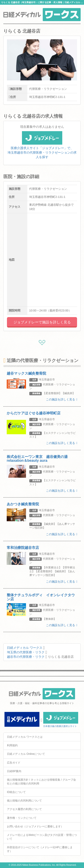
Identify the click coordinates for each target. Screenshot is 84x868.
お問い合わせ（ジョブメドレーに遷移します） (35, 826)
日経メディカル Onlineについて (26, 754)
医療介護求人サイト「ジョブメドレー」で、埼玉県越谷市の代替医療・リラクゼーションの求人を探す (42, 148)
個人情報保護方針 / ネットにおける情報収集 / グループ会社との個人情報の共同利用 (41, 782)
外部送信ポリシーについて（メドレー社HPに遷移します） (40, 849)
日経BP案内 (14, 771)
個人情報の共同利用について (24, 801)
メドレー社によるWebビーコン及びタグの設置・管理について (42, 837)
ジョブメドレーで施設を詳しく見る (42, 322)
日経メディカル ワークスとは (25, 737)
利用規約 (12, 745)
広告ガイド (14, 763)
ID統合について (16, 792)
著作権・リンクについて (22, 818)
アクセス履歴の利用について (24, 809)
